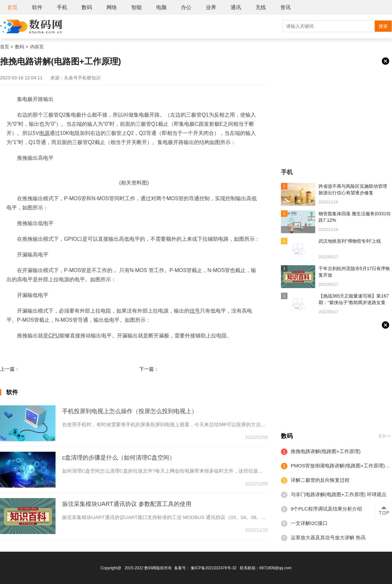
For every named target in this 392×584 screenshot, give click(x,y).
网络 (112, 7)
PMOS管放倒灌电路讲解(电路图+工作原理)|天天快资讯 (341, 466)
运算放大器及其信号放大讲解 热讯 (328, 537)
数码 (87, 7)
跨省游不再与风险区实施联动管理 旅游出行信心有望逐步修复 (353, 189)
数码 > (22, 47)
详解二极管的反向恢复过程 (320, 480)
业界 (211, 7)
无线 (261, 7)
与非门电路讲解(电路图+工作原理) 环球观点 (339, 494)
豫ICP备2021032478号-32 (214, 568)
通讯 (236, 7)
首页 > (7, 47)
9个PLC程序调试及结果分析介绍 (326, 509)
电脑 (161, 7)
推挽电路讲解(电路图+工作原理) (326, 451)
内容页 (37, 47)
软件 (37, 7)
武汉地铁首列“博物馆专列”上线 (350, 241)
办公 (186, 7)
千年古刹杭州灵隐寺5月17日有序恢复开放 (354, 272)
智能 (137, 7)
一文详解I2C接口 (309, 523)
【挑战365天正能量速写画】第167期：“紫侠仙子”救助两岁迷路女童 (354, 299)
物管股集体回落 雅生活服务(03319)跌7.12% (354, 217)
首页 (12, 7)
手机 (62, 7)
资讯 (286, 7)
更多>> (384, 436)
